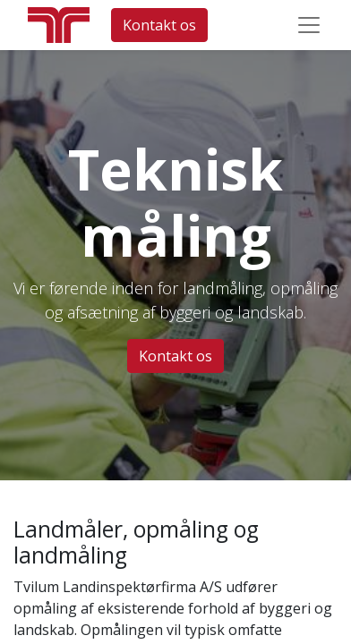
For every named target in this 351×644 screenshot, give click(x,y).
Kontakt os (159, 25)
